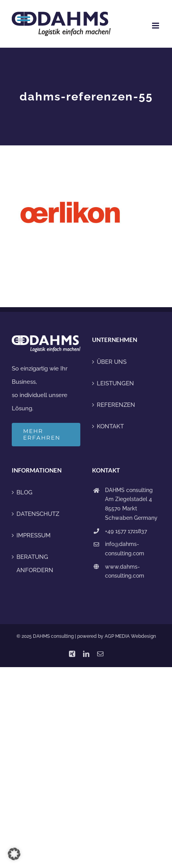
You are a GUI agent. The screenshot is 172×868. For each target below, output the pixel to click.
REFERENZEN (116, 405)
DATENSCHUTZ (38, 514)
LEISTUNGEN (115, 383)
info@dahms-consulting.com (125, 549)
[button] (14, 854)
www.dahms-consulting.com (125, 571)
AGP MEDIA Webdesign (130, 636)
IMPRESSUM (33, 535)
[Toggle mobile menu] (156, 26)
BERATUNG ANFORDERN (35, 564)
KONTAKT (110, 426)
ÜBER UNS (112, 362)
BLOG (24, 492)
